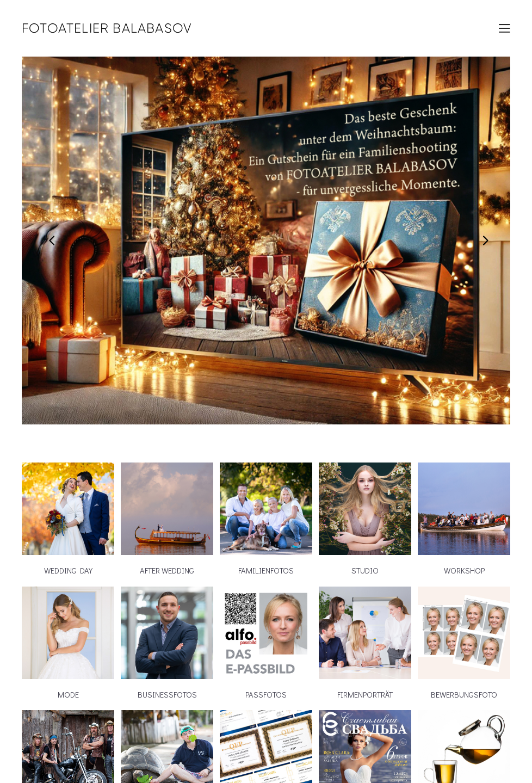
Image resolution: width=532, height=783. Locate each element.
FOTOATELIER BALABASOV (107, 28)
